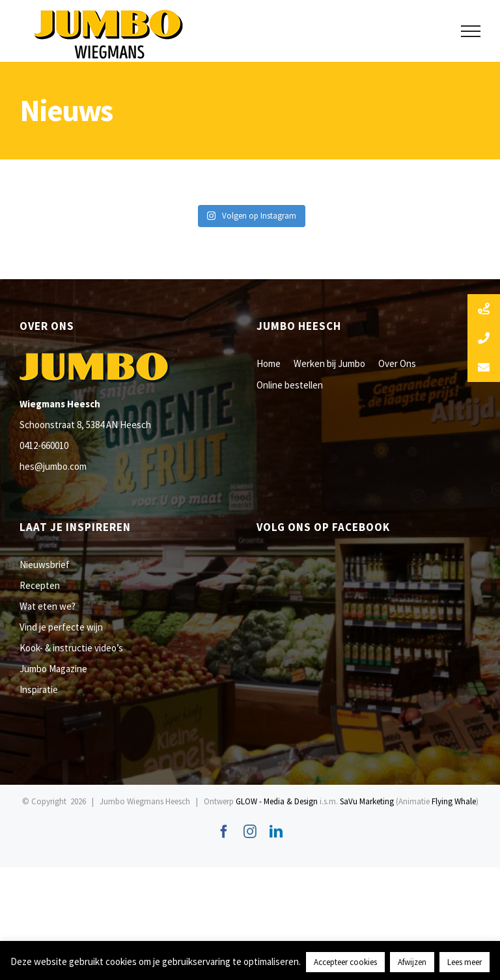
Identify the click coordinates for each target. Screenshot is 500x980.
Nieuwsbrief (45, 565)
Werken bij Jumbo (329, 363)
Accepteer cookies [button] (345, 962)
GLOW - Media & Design (277, 801)
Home (269, 363)
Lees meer (465, 962)
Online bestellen (290, 385)
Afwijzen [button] (412, 962)
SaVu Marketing (367, 801)
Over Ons (397, 363)
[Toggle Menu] (471, 31)
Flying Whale (454, 801)
